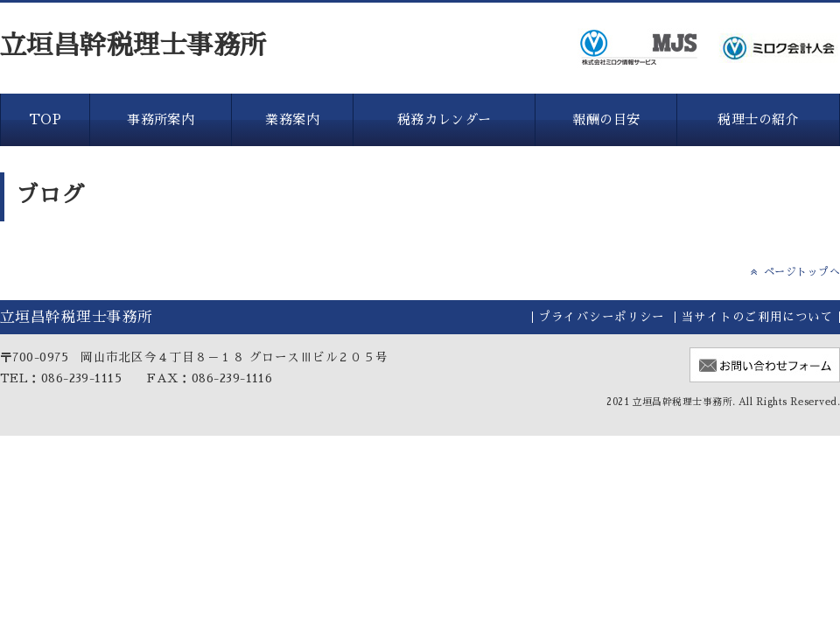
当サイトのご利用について (757, 317)
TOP (45, 119)
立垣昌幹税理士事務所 (133, 45)
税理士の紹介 (758, 119)
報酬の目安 (606, 119)
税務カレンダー (444, 119)
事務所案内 (161, 119)
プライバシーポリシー (602, 317)
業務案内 (292, 119)
